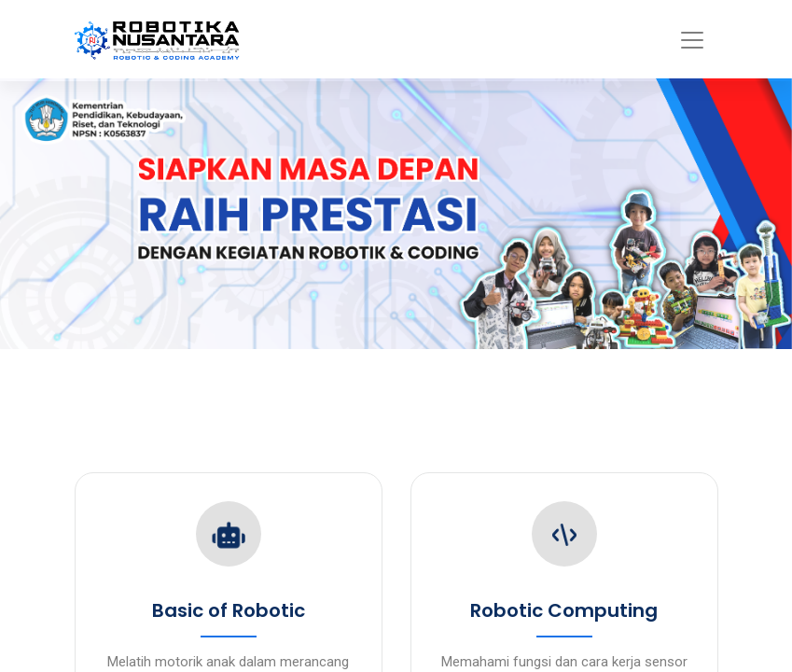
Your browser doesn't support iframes (396, 336)
